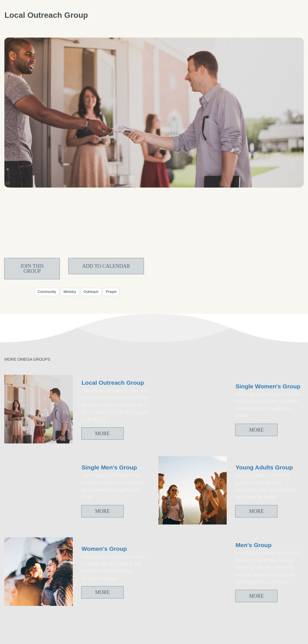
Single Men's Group (109, 467)
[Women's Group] (39, 572)
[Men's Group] (193, 572)
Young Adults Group (264, 467)
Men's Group (254, 545)
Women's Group (104, 549)
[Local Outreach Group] (39, 409)
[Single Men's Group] (39, 490)
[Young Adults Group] (193, 490)
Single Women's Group (268, 386)
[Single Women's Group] (193, 409)
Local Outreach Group (113, 383)
